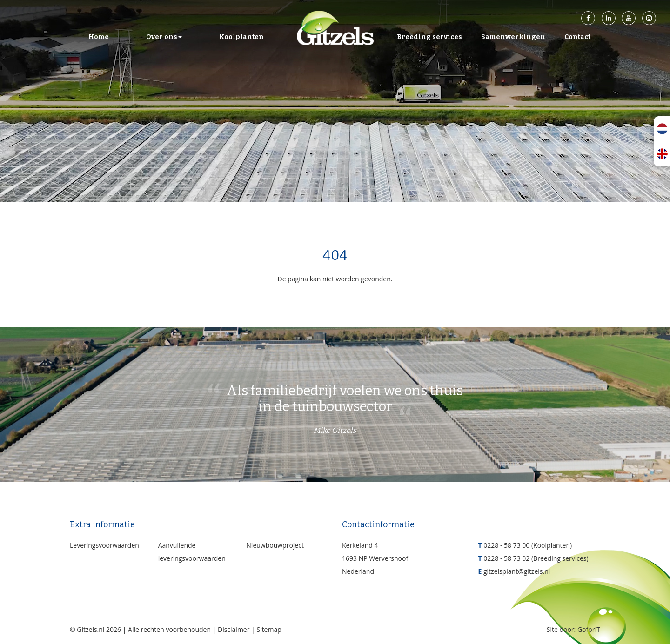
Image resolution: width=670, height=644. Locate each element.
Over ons (164, 37)
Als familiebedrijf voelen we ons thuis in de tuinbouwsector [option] (335, 411)
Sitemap (269, 629)
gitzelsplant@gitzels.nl (517, 571)
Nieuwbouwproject (275, 545)
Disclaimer (234, 629)
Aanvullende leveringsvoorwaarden (192, 552)
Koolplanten (241, 37)
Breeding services (429, 37)
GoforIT (589, 629)
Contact (577, 37)
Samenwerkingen (513, 37)
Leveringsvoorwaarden (104, 545)
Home (99, 37)
